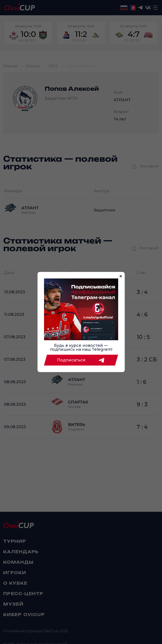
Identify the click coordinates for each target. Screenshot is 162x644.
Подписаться (81, 360)
